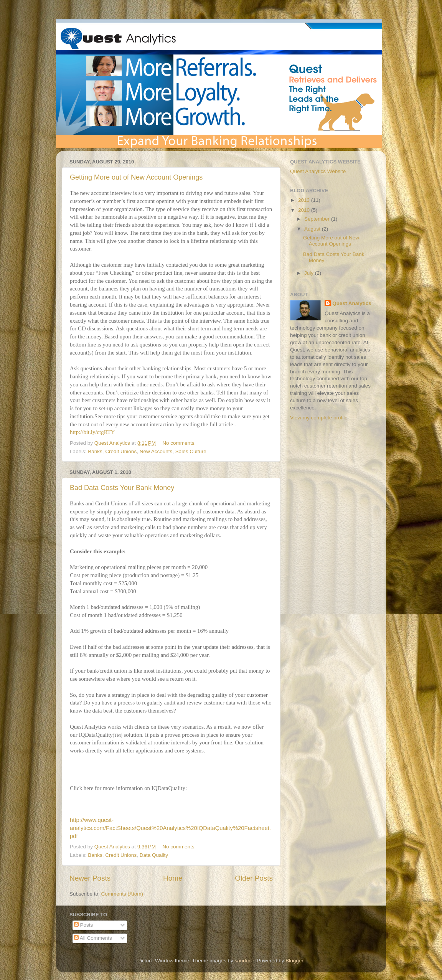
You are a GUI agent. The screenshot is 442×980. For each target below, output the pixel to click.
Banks (95, 451)
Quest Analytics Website (318, 171)
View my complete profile (319, 418)
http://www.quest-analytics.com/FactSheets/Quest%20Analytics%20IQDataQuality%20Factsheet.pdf (170, 828)
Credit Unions (121, 451)
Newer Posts (90, 878)
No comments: (180, 443)
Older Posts (254, 878)
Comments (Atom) (122, 894)
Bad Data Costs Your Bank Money (122, 488)
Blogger (294, 961)
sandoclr (244, 961)
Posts (84, 925)
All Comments (93, 938)
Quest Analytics (352, 303)
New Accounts (156, 451)
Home (173, 878)
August (313, 229)
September (318, 219)
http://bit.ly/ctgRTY (92, 432)
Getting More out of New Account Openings (136, 177)
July (310, 273)
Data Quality (154, 855)
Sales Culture (191, 451)
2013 (305, 200)
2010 (305, 210)
